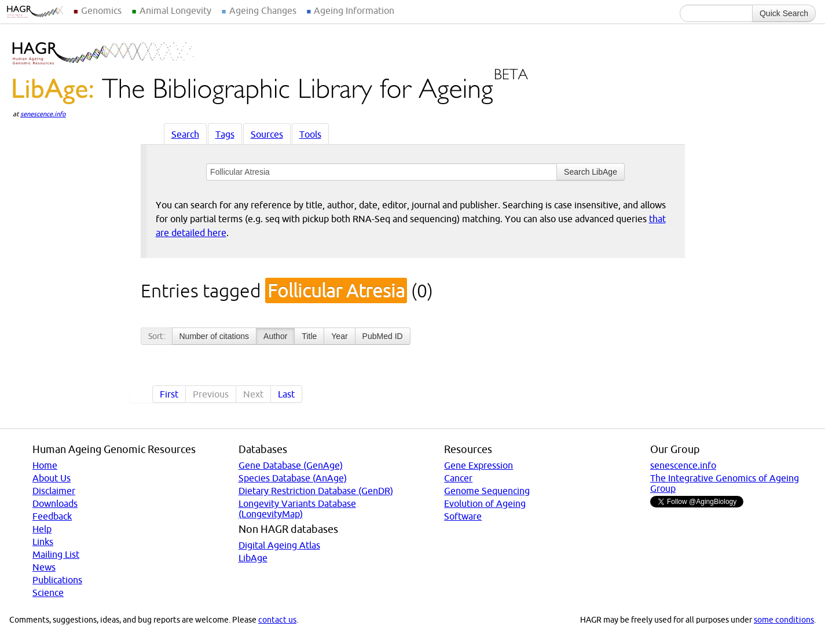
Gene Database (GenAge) (291, 465)
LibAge (253, 558)
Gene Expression (478, 465)
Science (48, 593)
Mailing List (56, 554)
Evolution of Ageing (485, 503)
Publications (57, 580)
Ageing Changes (263, 10)
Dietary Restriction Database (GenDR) (316, 491)
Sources (267, 134)
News (44, 567)
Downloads (55, 503)
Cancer (458, 478)
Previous (211, 394)
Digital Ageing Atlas (279, 545)
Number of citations (214, 336)
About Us (52, 478)
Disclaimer (54, 491)
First (169, 394)
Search (185, 134)
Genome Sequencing (487, 491)
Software (463, 516)
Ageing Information (354, 10)
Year (339, 336)
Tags (225, 134)
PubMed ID (383, 336)
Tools (310, 134)
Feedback (52, 516)
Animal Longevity (175, 10)
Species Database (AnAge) (293, 478)
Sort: (157, 336)
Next (253, 394)
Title (309, 336)
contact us (277, 620)
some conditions (784, 620)
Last (286, 394)
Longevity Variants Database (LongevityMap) (297, 509)
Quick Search (784, 13)
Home (45, 465)
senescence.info (43, 114)
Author (275, 336)
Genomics (101, 10)
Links (43, 542)
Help (42, 529)
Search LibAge (591, 172)
